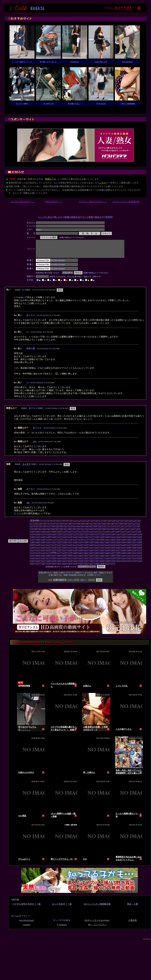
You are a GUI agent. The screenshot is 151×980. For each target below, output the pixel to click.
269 (129, 554)
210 (38, 548)
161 (113, 540)
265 (107, 554)
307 (107, 559)
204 (118, 546)
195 (70, 546)
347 (97, 564)
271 (140, 554)
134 (80, 538)
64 (78, 530)
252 (38, 554)
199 (91, 546)
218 (80, 548)
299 (64, 559)
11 (75, 524)
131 (64, 538)
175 (75, 543)
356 (32, 567)
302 (80, 559)
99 (117, 532)
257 (64, 554)
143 (129, 538)
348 (102, 564)
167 (32, 543)
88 (70, 532)
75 (125, 530)
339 (54, 564)
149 (48, 540)
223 (107, 548)
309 (118, 559)
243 (102, 551)
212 (48, 548)
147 (38, 540)
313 (139, 559)
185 (129, 543)
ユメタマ (26, 468)
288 (118, 556)
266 (113, 554)
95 (100, 532)
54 (36, 530)
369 (102, 567)
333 (134, 562)
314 (32, 562)
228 (134, 548)
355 (140, 564)
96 (104, 532)
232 (43, 551)
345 (86, 564)
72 (113, 530)
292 (140, 556)
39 (83, 527)
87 (66, 532)
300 (70, 559)
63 (74, 530)
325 (91, 562)
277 (59, 556)
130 (59, 538)
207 (134, 546)
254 (48, 554)
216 (70, 548)
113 (80, 535)
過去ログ (99, 217)
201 (102, 546)
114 (85, 535)
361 (59, 567)
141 (118, 538)
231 (38, 551)
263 (97, 554)
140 (113, 538)
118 (107, 535)
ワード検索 (87, 217)
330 (118, 562)
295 (43, 559)
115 (91, 535)
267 (118, 554)
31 (49, 527)
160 (107, 540)
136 (91, 538)
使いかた (58, 217)
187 (140, 543)
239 (80, 551)
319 (59, 562)
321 (70, 562)
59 (57, 530)
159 (102, 540)
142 (123, 538)
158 (97, 540)
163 (123, 540)
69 (100, 530)
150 (54, 540)
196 (75, 546)
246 (118, 551)
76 (130, 530)
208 (140, 546)
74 (121, 530)
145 (140, 538)
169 (43, 543)
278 (64, 556)
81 (40, 532)
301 (75, 559)
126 (38, 538)
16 (96, 524)
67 (91, 530)
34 (61, 527)
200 (97, 546)
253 (43, 554)
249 (134, 551)
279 (70, 556)
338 (48, 564)
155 (80, 540)
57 (49, 530)
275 (48, 556)
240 (86, 551)
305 (97, 559)
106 (43, 535)
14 (88, 524)
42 (96, 527)
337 (43, 564)
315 (38, 562)
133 (75, 538)
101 (127, 532)
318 (54, 562)
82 (44, 532)
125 (32, 538)
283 (91, 556)
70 (104, 530)
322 (75, 562)
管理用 (109, 217)
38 (78, 527)
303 (86, 559)
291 (134, 556)
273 (38, 556)
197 (80, 546)
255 (54, 554)
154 (75, 540)
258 (70, 554)
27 (32, 527)
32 (53, 527)
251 (32, 554)
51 (134, 527)
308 (113, 559)
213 (54, 548)
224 (113, 548)
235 (59, 551)
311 (129, 559)
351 (118, 564)
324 (86, 562)
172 (59, 543)
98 (113, 532)
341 (64, 564)
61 (66, 530)
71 (108, 530)
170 (48, 543)
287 (113, 556)
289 (123, 556)
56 (44, 530)
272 (32, 556)
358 (43, 567)
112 (75, 535)
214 (59, 548)
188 (32, 546)
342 (70, 564)
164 (129, 540)
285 (102, 556)
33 (57, 527)
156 (86, 540)
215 (64, 548)
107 (48, 535)
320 (64, 562)
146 (32, 540)
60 (61, 530)
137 (97, 538)
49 (125, 527)
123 (133, 535)
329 (113, 562)
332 (129, 562)
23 (126, 524)
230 (32, 551)
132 (70, 538)
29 (40, 527)
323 (80, 562)
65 (83, 530)
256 (59, 554)
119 (112, 535)
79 (32, 532)
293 (32, 559)
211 (43, 548)
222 (102, 548)
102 (132, 532)
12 (79, 524)
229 (139, 548)
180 (102, 543)
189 (38, 546)
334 (140, 562)
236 (64, 551)
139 (107, 538)
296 (48, 559)
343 (75, 564)
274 (43, 556)
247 (123, 551)
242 (97, 551)
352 (123, 564)
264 (102, 554)
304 (91, 559)
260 (80, 554)
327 (102, 562)
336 (38, 564)
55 (40, 530)
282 (86, 556)
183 (118, 543)
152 (64, 540)
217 (75, 548)
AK (34, 445)
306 (102, 559)
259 (75, 554)
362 (64, 567)
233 (48, 551)
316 (43, 562)
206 (129, 546)
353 (129, 564)
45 (108, 527)
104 (32, 535)
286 (107, 556)
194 (64, 546)
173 (64, 543)
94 (96, 532)
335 (32, 564)
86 (61, 532)
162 (118, 540)
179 (97, 543)
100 (122, 532)
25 (134, 524)
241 (91, 551)
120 (117, 535)
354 (134, 564)
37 (74, 527)
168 (38, 543)
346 (91, 564)
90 (78, 532)
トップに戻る (45, 217)
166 (140, 540)
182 (113, 543)
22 (122, 524)
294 (38, 559)
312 (134, 559)
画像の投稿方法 (72, 217)
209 (32, 548)
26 (139, 524)
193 (59, 546)
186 (134, 543)
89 (74, 532)
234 (54, 551)
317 (48, 562)
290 (129, 556)
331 (123, 562)
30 (44, 527)
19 (109, 524)
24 (130, 524)
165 (134, 540)
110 (64, 535)
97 (108, 532)
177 (86, 543)
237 (70, 551)
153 (70, 540)
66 (87, 530)
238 (75, 551)
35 (66, 527)
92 (87, 532)
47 (117, 527)
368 (97, 567)
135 (86, 538)
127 (43, 538)
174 (70, 543)
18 (105, 524)
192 (54, 546)
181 (107, 543)
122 (128, 535)
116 (96, 535)
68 (96, 530)
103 (138, 532)
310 (123, 559)
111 (70, 535)
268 (123, 554)
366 (86, 567)
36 (70, 527)
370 (107, 567)
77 (134, 530)
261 (86, 554)
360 (54, 567)
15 (92, 524)
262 (91, 554)
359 (48, 567)
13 (83, 524)
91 (83, 532)
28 (36, 527)
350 (113, 564)
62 (70, 530)
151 (59, 540)
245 (113, 551)
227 (129, 548)
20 (113, 524)
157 (91, 540)
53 (32, 530)
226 (123, 548)
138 (102, 538)
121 (123, 535)
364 (75, 567)
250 (140, 551)
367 (91, 567)
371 (113, 567)
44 (104, 527)
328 (107, 562)
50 (130, 527)
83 (49, 532)
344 (80, 564)
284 (97, 556)
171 (54, 543)
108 (54, 535)
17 (100, 524)
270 (134, 554)
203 (113, 546)
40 (87, 527)
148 (43, 540)
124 (139, 535)
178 (91, 543)
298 (59, 559)
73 (117, 530)
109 (59, 535)
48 (121, 527)
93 (91, 532)
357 (38, 567)
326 (97, 562)
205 (123, 546)
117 (101, 535)
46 (113, 527)
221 (96, 548)
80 (36, 532)
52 (138, 527)
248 (129, 551)
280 (75, 556)
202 (107, 546)
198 (86, 546)
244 (107, 551)
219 (86, 548)
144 (134, 538)
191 (48, 546)
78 (138, 530)
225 (118, 548)
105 (38, 535)
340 (59, 564)
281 (80, 556)
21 (117, 524)
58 (53, 530)
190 (43, 546)
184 (123, 543)
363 (70, 567)
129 (54, 538)
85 (57, 532)
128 (48, 538)
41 (91, 527)
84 (53, 532)
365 (80, 567)
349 (107, 564)
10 (71, 524)
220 (91, 548)
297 (54, 559)
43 (100, 527)
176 (80, 543)
